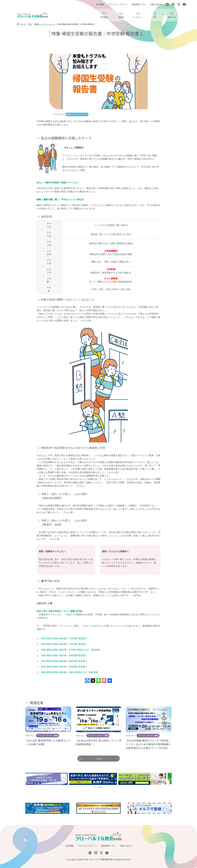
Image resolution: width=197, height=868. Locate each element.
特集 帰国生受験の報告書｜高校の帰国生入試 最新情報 (70, 672)
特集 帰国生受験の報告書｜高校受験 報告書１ (64, 655)
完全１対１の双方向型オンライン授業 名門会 (59, 611)
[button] (95, 787)
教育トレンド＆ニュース (45, 24)
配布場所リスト (139, 4)
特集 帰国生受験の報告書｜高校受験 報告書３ (64, 667)
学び (30, 24)
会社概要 (100, 4)
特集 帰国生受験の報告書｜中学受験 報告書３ (64, 644)
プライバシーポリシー (118, 4)
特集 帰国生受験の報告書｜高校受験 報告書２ (64, 661)
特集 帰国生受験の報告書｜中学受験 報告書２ (64, 638)
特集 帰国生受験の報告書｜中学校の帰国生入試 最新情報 (71, 650)
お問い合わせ (156, 4)
